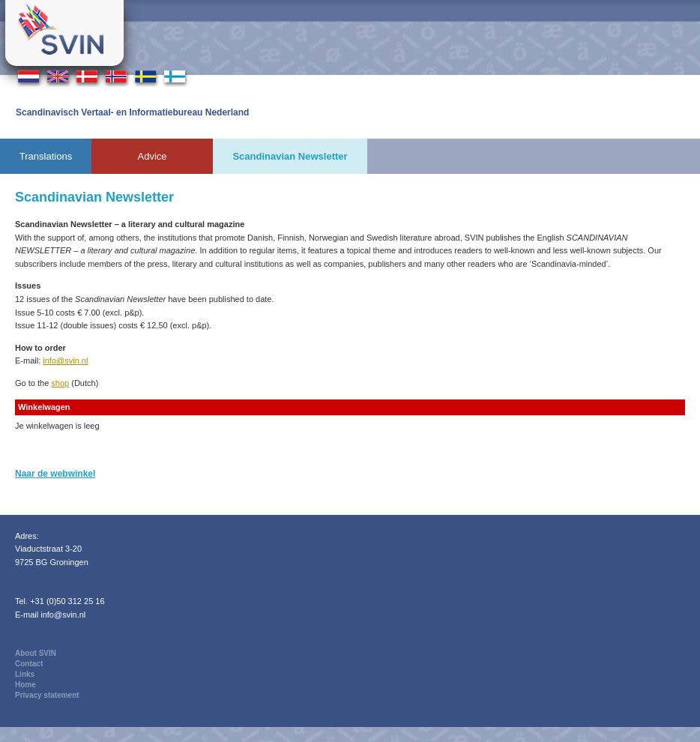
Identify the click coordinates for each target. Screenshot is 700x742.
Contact (29, 664)
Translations (46, 156)
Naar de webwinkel (55, 474)
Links (25, 674)
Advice (152, 156)
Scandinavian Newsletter (290, 156)
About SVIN (36, 653)
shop (60, 383)
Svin (64, 33)
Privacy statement (47, 695)
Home (25, 685)
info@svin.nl (65, 361)
